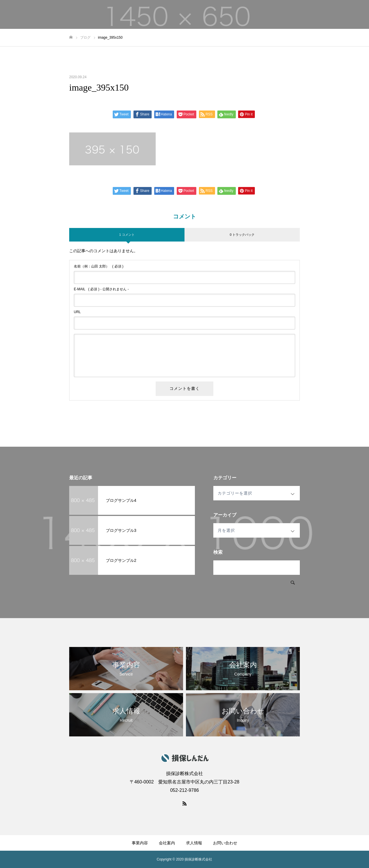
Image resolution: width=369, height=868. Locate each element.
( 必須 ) (99, 266)
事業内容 (262, 15)
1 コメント (127, 235)
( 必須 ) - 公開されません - (101, 289)
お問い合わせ (346, 15)
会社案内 (289, 15)
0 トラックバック (242, 235)
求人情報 (315, 15)
